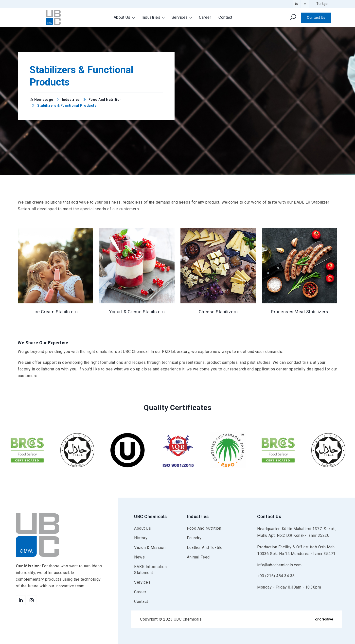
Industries (151, 17)
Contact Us (316, 17)
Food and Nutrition (105, 100)
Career (205, 17)
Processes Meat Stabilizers (300, 312)
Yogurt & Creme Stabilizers (137, 312)
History (141, 538)
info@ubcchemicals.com (279, 565)
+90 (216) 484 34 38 (276, 576)
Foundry (194, 538)
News (139, 557)
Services (180, 17)
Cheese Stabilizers (218, 312)
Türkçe (322, 4)
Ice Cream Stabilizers (56, 312)
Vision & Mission (150, 548)
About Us (123, 17)
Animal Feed (198, 557)
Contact (225, 17)
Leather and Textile (205, 548)
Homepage (41, 100)
